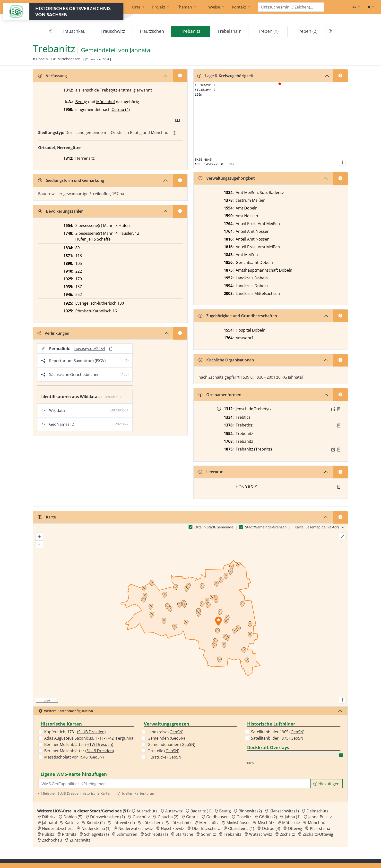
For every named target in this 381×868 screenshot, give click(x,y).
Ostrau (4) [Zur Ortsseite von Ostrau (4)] (271, 828)
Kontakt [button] (239, 7)
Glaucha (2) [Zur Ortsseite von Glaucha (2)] (168, 817)
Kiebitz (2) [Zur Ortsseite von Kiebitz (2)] (96, 823)
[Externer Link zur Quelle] (333, 409)
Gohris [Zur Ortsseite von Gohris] (192, 817)
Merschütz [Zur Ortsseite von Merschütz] (209, 823)
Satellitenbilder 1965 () (278, 732)
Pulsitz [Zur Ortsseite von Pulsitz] (48, 834)
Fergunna (125, 738)
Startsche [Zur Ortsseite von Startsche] (184, 834)
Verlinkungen (53, 333)
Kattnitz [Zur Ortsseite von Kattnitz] (72, 823)
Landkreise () (165, 732)
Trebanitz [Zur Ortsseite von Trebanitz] (233, 834)
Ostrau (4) (121, 109)
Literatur (211, 472)
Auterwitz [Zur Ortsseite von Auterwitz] (174, 811)
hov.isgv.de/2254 (90, 349)
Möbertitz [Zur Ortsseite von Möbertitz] (291, 823)
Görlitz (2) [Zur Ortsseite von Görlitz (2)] (268, 817)
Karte (47, 517)
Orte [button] (137, 7)
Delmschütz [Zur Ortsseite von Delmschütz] (318, 811)
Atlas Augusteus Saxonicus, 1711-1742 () (89, 738)
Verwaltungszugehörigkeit (227, 178)
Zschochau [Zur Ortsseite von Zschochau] (52, 840)
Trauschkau (74, 31)
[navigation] (190, 31)
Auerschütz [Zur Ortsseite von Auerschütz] (147, 811)
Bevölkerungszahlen (61, 211)
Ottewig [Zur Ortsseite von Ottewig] (295, 828)
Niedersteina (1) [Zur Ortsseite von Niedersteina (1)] (96, 828)
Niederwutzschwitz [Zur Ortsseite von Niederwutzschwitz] (136, 828)
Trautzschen (152, 31)
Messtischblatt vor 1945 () (74, 757)
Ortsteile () (163, 751)
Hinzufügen (326, 784)
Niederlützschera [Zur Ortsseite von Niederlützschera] (58, 828)
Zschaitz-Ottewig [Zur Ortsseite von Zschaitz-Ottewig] (318, 834)
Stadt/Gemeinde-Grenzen (266, 527)
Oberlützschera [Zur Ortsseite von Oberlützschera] (206, 828)
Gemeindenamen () (171, 744)
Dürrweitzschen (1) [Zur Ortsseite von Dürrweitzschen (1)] (108, 817)
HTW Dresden (99, 744)
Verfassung (52, 76)
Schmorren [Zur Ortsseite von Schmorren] (127, 834)
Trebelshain (229, 31)
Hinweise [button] (212, 7)
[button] (339, 409)
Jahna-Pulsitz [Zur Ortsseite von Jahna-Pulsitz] (320, 817)
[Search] (291, 7)
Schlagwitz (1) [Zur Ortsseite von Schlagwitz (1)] (96, 834)
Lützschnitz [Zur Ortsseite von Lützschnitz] (181, 823)
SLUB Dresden (91, 732)
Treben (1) (268, 31)
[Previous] (50, 31)
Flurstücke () (165, 757)
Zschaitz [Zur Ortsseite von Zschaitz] (287, 834)
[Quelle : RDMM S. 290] (339, 426)
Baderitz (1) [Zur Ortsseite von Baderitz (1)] (201, 811)
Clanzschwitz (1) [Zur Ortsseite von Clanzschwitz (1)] (284, 811)
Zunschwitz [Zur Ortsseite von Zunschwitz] (80, 840)
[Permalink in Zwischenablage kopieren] (111, 349)
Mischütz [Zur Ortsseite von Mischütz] (266, 823)
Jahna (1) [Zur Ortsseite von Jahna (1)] (293, 817)
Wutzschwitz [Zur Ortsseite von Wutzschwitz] (261, 834)
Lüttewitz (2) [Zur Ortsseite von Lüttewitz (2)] (124, 823)
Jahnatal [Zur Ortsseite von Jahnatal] (49, 823)
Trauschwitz (113, 31)
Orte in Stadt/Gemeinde (214, 527)
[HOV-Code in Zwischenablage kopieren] (87, 60)
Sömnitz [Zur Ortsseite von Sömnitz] (208, 834)
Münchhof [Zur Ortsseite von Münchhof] (317, 823)
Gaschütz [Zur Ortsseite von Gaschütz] (141, 817)
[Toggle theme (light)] (371, 7)
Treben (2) (307, 31)
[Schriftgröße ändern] (356, 7)
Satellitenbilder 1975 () (278, 738)
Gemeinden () (166, 738)
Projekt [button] (159, 7)
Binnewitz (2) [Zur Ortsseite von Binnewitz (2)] (250, 811)
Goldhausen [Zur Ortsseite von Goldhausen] (217, 817)
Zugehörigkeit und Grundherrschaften (238, 316)
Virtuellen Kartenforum (136, 793)
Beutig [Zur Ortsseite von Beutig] (225, 811)
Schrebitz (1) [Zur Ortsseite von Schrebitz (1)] (156, 834)
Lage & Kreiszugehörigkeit (225, 76)
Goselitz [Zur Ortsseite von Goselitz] (244, 817)
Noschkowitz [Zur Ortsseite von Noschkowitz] (173, 828)
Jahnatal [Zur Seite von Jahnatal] (141, 50)
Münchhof (106, 102)
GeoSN (96, 757)
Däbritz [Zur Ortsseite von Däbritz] (49, 817)
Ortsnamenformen (220, 395)
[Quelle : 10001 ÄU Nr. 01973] (339, 409)
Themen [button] (185, 7)
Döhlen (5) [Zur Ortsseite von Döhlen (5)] (73, 817)
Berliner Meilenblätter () (79, 744)
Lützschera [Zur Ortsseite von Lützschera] (153, 823)
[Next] (331, 31)
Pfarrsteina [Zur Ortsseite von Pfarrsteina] (320, 828)
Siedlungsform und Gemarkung (71, 180)
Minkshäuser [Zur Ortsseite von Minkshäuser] (238, 823)
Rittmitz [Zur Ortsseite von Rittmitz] (69, 834)
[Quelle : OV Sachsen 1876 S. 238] (339, 450)
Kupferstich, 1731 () (75, 732)
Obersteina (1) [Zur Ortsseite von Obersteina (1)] (241, 828)
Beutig (81, 102)
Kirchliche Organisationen (226, 360)
